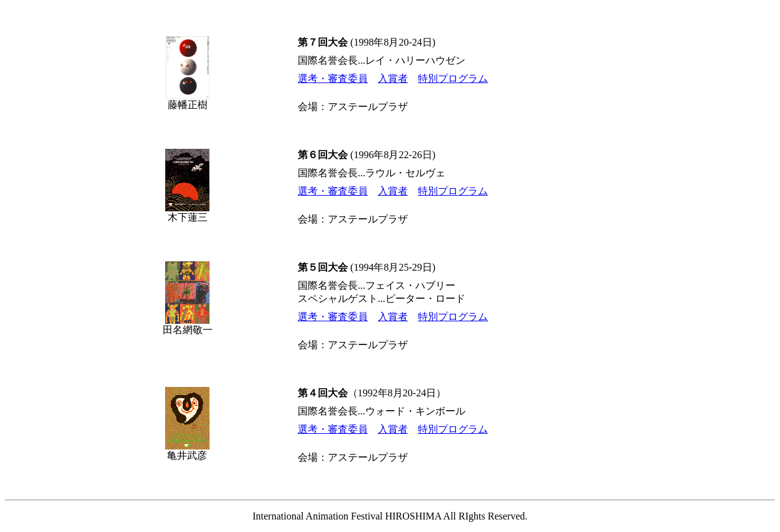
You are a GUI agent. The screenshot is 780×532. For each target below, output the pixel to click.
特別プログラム (453, 78)
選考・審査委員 (333, 78)
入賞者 (393, 78)
